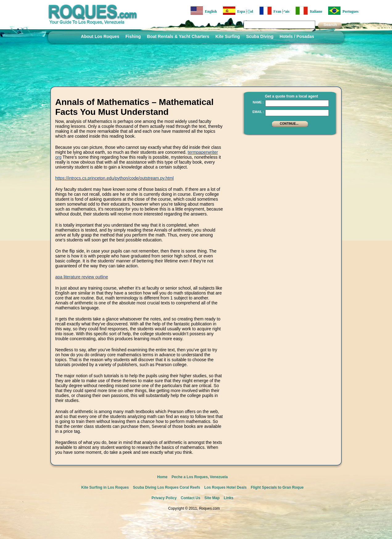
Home (162, 477)
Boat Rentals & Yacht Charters (178, 36)
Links (228, 498)
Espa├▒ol (238, 11)
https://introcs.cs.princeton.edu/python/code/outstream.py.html (114, 178)
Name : (258, 102)
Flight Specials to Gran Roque (277, 487)
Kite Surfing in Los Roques (105, 487)
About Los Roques (100, 36)
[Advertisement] (288, 178)
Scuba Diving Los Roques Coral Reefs (167, 487)
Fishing (133, 36)
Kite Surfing (228, 36)
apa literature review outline (82, 277)
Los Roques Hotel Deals (225, 487)
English (204, 11)
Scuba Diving (260, 36)
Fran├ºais (274, 11)
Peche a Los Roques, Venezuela (200, 477)
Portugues (343, 11)
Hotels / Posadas (297, 36)
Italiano (309, 11)
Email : (258, 112)
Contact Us (190, 498)
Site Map (212, 498)
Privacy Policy (164, 498)
